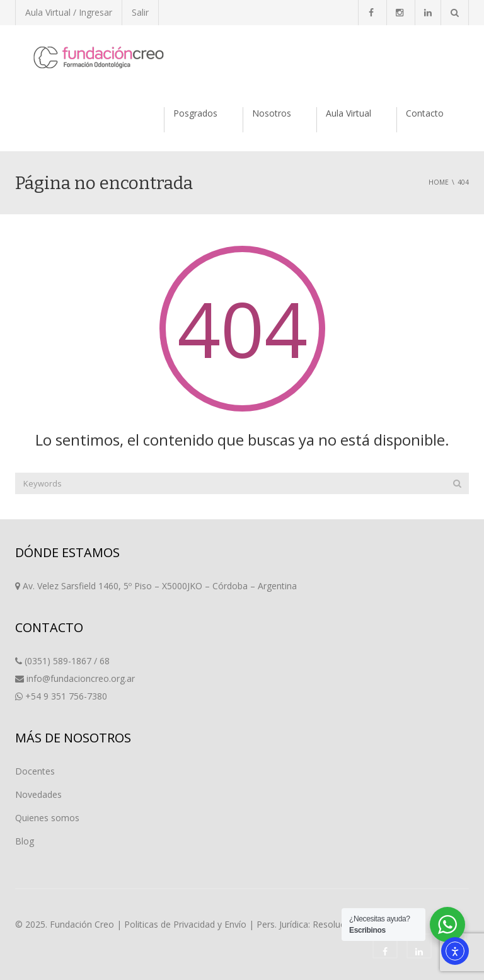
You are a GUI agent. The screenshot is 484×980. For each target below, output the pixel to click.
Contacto (425, 113)
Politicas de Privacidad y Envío (185, 924)
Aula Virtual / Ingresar (69, 12)
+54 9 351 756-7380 (66, 696)
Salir (140, 12)
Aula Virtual (349, 113)
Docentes (35, 771)
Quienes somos (47, 818)
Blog (25, 841)
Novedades (38, 794)
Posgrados (195, 113)
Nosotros (272, 113)
